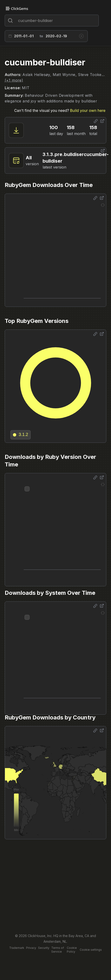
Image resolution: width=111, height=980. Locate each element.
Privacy (31, 948)
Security (44, 948)
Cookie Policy (72, 950)
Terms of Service (58, 950)
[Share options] (96, 121)
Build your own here (88, 110)
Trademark (17, 948)
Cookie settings (91, 950)
